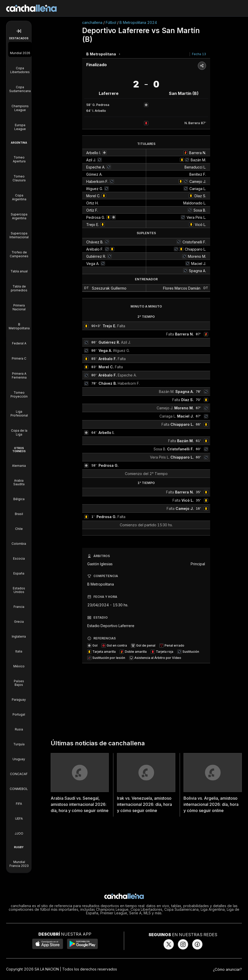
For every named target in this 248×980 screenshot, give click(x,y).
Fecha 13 (199, 54)
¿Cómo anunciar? (227, 969)
